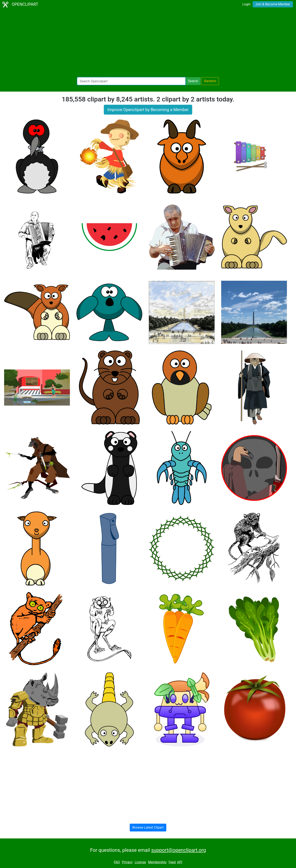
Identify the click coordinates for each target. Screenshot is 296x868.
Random (210, 81)
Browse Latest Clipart (148, 827)
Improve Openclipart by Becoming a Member (148, 110)
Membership (157, 862)
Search (193, 81)
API (180, 862)
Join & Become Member (273, 4)
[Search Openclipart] (131, 81)
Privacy (127, 862)
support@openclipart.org (178, 850)
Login (246, 4)
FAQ (117, 862)
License (140, 862)
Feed (172, 862)
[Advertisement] (148, 43)
